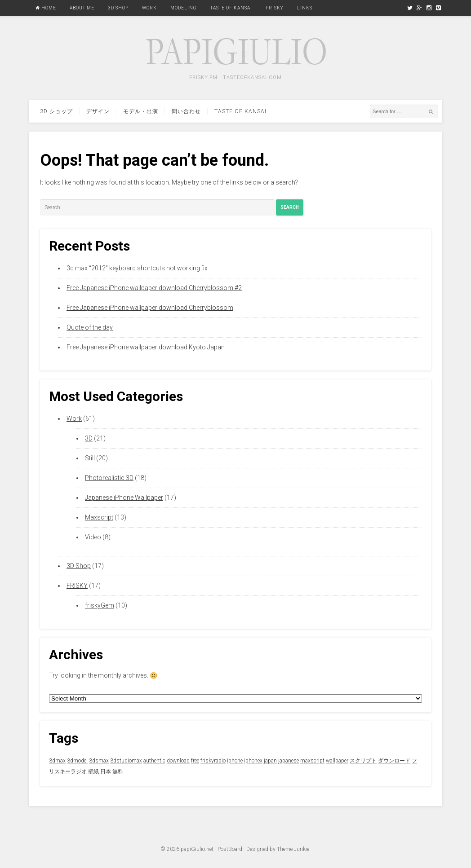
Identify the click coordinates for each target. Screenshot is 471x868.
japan (270, 761)
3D (89, 438)
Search (290, 207)
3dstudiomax (126, 761)
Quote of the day (90, 327)
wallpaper (337, 761)
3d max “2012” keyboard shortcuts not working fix (137, 268)
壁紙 (93, 771)
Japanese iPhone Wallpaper (124, 498)
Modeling (184, 8)
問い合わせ (186, 111)
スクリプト (363, 761)
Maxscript (99, 517)
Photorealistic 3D (109, 478)
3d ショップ (56, 111)
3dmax (57, 761)
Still (90, 458)
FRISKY (275, 8)
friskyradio (213, 761)
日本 (106, 771)
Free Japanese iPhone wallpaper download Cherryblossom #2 (154, 288)
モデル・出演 (141, 111)
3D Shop (118, 8)
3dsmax (99, 761)
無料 (118, 771)
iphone (235, 761)
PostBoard (230, 849)
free (195, 761)
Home (46, 8)
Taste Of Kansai (231, 8)
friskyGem (100, 605)
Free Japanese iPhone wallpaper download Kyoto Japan (146, 347)
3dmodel (77, 761)
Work (149, 8)
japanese (289, 761)
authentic (154, 761)
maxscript (312, 761)
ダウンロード (394, 761)
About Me (82, 8)
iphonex (253, 761)
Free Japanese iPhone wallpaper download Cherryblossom (150, 308)
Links (305, 8)
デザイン (98, 111)
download (178, 761)
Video (93, 537)
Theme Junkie (293, 849)
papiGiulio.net (197, 849)
